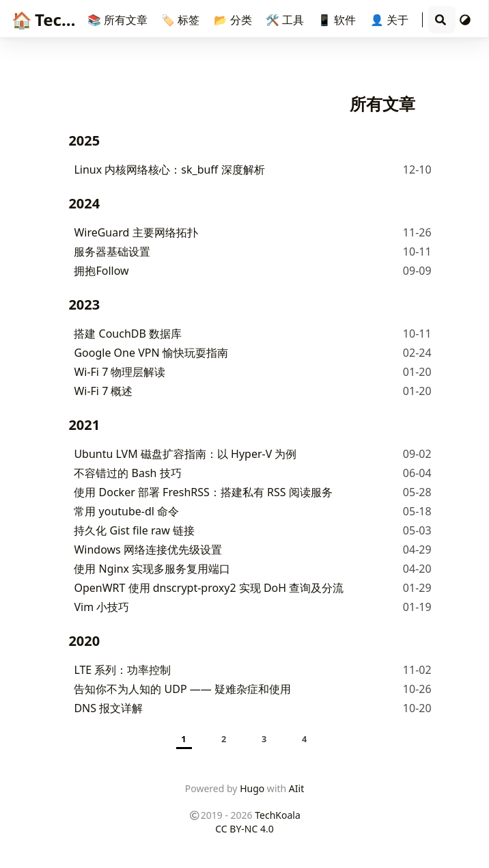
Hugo (252, 788)
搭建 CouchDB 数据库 (128, 334)
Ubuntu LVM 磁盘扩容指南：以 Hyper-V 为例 (185, 454)
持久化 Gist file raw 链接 (134, 530)
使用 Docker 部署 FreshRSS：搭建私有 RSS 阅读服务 (203, 492)
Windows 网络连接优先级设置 (148, 550)
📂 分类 (234, 20)
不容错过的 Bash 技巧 (127, 473)
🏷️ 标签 (182, 20)
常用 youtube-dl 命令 (126, 511)
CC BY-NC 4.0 (244, 829)
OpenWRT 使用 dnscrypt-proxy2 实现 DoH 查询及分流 (209, 588)
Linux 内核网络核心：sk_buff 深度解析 (169, 169)
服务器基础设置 (112, 252)
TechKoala (65, 19)
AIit (296, 788)
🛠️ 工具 (286, 20)
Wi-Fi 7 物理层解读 (120, 372)
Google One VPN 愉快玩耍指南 (151, 353)
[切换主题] (465, 20)
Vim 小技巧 (101, 607)
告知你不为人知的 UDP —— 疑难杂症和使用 (182, 689)
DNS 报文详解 (108, 708)
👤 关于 (391, 20)
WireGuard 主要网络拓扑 (136, 232)
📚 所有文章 (119, 20)
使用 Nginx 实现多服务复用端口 (152, 569)
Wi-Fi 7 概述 (103, 391)
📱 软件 (338, 20)
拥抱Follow (101, 271)
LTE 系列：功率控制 (122, 670)
